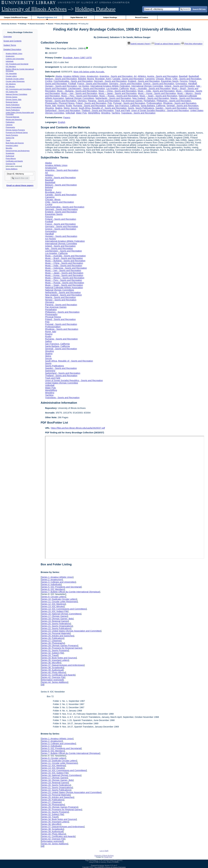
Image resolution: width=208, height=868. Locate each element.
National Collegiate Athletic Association (64, 288)
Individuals (10, 61)
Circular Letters (11, 76)
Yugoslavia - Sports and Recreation (138, 113)
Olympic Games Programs (15, 130)
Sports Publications (13, 110)
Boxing (91, 79)
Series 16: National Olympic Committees (61, 614)
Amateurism (10, 56)
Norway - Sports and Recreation (61, 101)
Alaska (59, 76)
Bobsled (82, 79)
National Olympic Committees (16, 94)
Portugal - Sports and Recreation (129, 103)
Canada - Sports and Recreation (128, 79)
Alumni (50, 24)
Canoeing (150, 79)
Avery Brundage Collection (67, 24)
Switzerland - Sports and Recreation (63, 110)
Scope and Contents (13, 41)
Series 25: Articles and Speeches (57, 636)
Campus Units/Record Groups (16, 17)
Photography (51, 103)
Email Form (108, 857)
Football (72, 84)
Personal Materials (13, 117)
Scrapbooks (10, 153)
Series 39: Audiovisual (52, 670)
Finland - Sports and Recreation (61, 219)
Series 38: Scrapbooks (52, 668)
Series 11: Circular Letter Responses (59, 602)
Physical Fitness (67, 103)
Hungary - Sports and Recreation (61, 86)
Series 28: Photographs (53, 643)
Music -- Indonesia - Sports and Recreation (66, 268)
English (62, 122)
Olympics (82, 101)
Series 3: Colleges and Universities (58, 582)
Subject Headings (110, 17)
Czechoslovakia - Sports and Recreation (73, 81)
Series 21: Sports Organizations (57, 626)
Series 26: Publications (52, 638)
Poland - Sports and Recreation (91, 103)
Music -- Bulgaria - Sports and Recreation (77, 91)
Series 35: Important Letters (55, 660)
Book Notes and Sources (15, 143)
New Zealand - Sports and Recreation (151, 98)
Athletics (142, 76)
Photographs (10, 127)
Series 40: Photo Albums (53, 672)
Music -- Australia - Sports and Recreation (150, 88)
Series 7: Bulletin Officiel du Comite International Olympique (70, 592)
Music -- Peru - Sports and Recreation (80, 96)
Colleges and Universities (15, 59)
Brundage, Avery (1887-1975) (78, 58)
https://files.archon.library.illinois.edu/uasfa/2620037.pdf (78, 428)
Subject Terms (10, 45)
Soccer (74, 108)
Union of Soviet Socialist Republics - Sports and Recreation (160, 110)
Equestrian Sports (170, 81)
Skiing (67, 108)
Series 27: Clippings (51, 641)
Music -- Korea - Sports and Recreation (157, 93)
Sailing (110, 106)
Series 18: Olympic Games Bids (57, 619)
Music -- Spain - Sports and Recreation (158, 96)
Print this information (192, 44)
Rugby (69, 106)
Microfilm (9, 148)
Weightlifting (94, 113)
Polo (110, 103)
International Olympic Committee (147, 86)
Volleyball (70, 113)
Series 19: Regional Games (55, 621)
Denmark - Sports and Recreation (110, 81)
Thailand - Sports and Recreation (98, 110)
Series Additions (12, 169)
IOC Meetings (11, 84)
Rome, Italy (51, 106)
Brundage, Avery (103, 79)
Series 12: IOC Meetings (53, 604)
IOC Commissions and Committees (18, 89)
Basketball (194, 76)
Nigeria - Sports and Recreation (186, 98)
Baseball (183, 76)
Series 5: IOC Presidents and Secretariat (61, 587)
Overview (8, 37)
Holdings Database (95, 9)
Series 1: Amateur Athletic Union (57, 577)
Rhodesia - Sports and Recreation (180, 103)
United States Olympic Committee (62, 383)
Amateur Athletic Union (14, 53)
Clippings (9, 125)
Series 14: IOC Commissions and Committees (64, 609)
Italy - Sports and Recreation (59, 248)
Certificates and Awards (14, 161)
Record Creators (142, 17)
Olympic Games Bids (14, 99)
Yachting (116, 113)
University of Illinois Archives (34, 9)
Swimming (193, 108)
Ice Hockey (84, 86)
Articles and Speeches (14, 119)
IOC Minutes (10, 86)
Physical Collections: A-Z (47, 17)
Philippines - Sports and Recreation (174, 101)
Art (135, 76)
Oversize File (11, 164)
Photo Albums (11, 158)
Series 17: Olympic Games (54, 616)
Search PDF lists (199, 9)
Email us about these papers (20, 185)
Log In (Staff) (104, 851)
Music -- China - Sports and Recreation (118, 91)
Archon (102, 865)
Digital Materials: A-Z (79, 17)
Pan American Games (132, 101)
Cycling (49, 81)
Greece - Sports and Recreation (159, 84)
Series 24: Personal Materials (56, 633)
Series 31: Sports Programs (55, 650)
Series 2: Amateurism (52, 580)
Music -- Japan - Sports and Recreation (118, 93)
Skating (59, 108)
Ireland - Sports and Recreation (180, 86)
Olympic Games (12, 97)
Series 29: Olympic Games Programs (59, 646)
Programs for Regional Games (17, 132)
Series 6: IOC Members (53, 589)
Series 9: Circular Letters (53, 597)
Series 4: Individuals (51, 584)
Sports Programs (12, 135)
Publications (10, 122)
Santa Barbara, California (153, 106)
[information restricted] (52, 680)
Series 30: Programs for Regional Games (61, 648)
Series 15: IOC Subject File (55, 611)
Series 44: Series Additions (54, 682)
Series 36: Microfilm (51, 663)
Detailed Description (12, 49)
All (42, 685)
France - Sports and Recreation (93, 84)
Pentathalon (150, 101)
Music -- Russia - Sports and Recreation (119, 96)
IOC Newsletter (11, 73)
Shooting (49, 108)
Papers (67, 117)
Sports (131, 108)
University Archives (9, 24)
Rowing (61, 106)
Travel (8, 140)
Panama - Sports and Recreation (104, 101)
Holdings (23, 24)
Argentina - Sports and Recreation (116, 76)
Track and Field (122, 110)
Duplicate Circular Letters (15, 79)
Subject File (10, 138)
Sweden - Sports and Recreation (171, 108)
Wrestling (106, 113)
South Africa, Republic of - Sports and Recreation (103, 108)
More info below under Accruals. (89, 72)
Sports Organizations (13, 107)
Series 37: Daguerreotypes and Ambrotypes (63, 665)
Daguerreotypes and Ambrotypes (18, 151)
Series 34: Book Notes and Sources (59, 658)
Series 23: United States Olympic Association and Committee (71, 631)
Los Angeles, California (117, 88)
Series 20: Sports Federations (56, 624)
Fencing (184, 81)
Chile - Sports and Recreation (187, 79)
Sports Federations (13, 105)
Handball (192, 84)
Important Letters (12, 145)
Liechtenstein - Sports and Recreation (87, 88)
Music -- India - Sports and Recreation (156, 91)
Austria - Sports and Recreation (162, 76)
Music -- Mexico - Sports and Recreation (65, 278)
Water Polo (81, 113)
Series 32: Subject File (52, 653)
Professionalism (154, 103)
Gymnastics (181, 84)
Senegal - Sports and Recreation (183, 106)
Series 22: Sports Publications (56, 628)
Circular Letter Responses (15, 81)
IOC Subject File (12, 92)
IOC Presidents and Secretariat (17, 64)
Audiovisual (10, 156)
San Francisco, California (127, 106)
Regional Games (12, 102)
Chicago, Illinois (163, 79)
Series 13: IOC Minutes (53, 606)
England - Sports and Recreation (144, 81)
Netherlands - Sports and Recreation (113, 98)
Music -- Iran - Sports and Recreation (79, 93)
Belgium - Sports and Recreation (61, 79)
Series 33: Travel (49, 655)
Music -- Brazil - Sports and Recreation (64, 258)
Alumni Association (37, 24)
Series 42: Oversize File (53, 677)
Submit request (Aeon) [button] (139, 44)
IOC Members (11, 66)
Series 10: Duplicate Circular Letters (59, 599)
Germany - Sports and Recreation (125, 84)
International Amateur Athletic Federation (110, 86)
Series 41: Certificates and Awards (58, 675)
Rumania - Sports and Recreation (89, 106)
